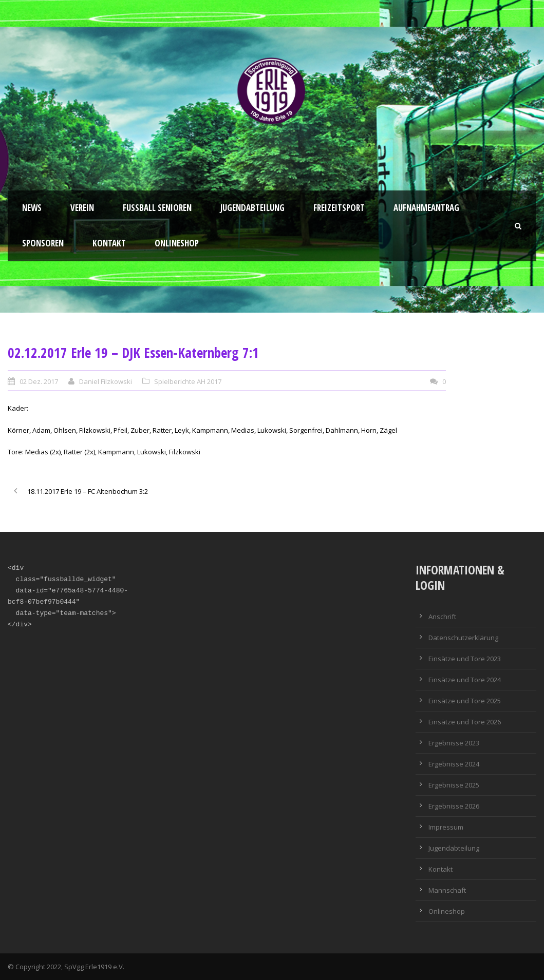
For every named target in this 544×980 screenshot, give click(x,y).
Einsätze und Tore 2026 (465, 722)
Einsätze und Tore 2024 (465, 680)
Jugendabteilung (252, 208)
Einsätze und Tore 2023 (465, 659)
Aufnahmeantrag (426, 208)
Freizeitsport (339, 208)
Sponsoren (43, 243)
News (32, 208)
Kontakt (109, 243)
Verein (82, 208)
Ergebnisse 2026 (454, 806)
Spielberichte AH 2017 (188, 381)
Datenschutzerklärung (463, 638)
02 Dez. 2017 (39, 381)
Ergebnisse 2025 (454, 785)
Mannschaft (447, 890)
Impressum (446, 827)
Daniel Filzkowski (106, 381)
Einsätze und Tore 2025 (465, 701)
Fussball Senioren (157, 208)
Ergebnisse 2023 (454, 743)
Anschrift (442, 617)
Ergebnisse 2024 (454, 764)
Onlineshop (177, 243)
